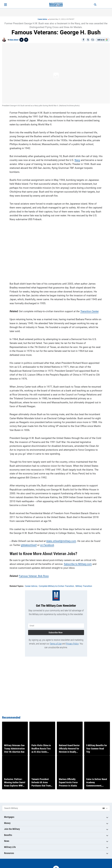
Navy (77, 159)
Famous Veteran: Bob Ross (34, 575)
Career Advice (42, 19)
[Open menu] (6, 5)
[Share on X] (88, 40)
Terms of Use (56, 642)
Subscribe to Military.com (78, 563)
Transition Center (89, 310)
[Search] (93, 5)
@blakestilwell (29, 544)
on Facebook (47, 544)
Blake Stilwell (14, 40)
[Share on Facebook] (83, 40)
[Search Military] (51, 808)
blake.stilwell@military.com (61, 540)
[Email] (93, 40)
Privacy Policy (72, 642)
